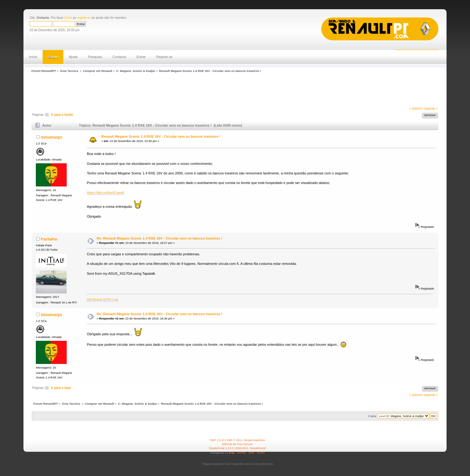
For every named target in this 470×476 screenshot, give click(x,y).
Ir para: (372, 416)
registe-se (84, 18)
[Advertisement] (142, 90)
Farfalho (49, 239)
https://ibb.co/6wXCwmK (105, 193)
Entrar (141, 57)
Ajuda (73, 57)
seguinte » (431, 109)
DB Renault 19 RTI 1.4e (103, 299)
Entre (68, 18)
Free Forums (245, 444)
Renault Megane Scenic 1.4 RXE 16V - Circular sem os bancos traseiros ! (161, 136)
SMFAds (227, 444)
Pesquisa (95, 57)
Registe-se (164, 57)
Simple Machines (254, 440)
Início (33, 57)
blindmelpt (52, 137)
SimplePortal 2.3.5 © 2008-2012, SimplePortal (237, 448)
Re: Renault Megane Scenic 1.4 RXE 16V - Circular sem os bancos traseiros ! (159, 238)
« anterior (416, 109)
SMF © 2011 (234, 440)
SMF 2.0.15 (217, 440)
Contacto (119, 57)
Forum (53, 57)
